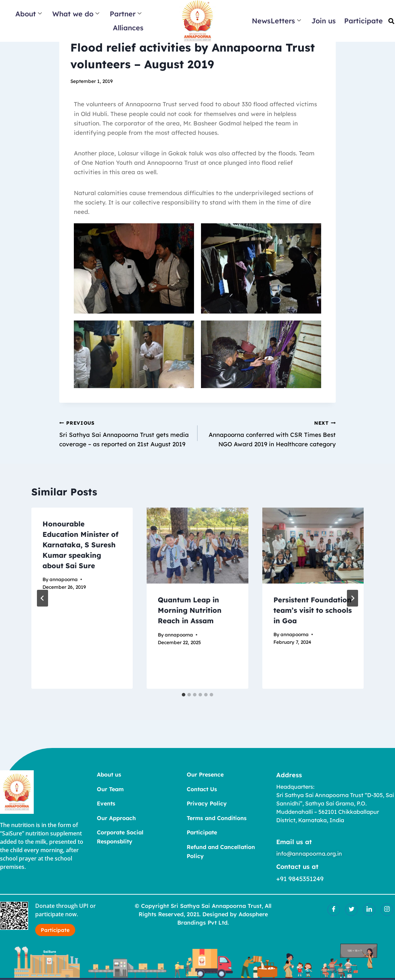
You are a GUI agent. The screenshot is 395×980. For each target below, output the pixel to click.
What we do (76, 14)
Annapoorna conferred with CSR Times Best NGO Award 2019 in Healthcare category (270, 433)
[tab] (184, 695)
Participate (363, 21)
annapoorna (64, 579)
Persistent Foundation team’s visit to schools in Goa (313, 610)
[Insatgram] (387, 910)
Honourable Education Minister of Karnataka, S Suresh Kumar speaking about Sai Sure (80, 545)
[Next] (353, 598)
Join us (324, 21)
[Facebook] (334, 910)
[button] (391, 21)
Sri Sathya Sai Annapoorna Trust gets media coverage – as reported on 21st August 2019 (125, 433)
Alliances (128, 28)
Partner (126, 14)
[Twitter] (351, 910)
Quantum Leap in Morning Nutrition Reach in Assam (190, 610)
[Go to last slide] (42, 598)
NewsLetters (276, 21)
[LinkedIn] (369, 910)
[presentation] (197, 546)
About (29, 14)
